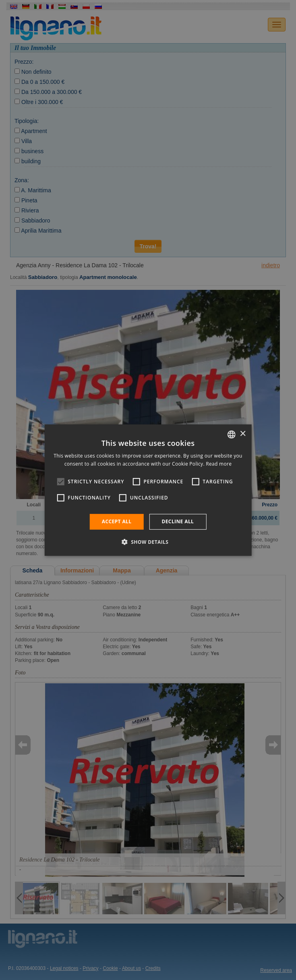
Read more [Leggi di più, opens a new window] (219, 464)
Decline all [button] (178, 521)
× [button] (243, 434)
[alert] (148, 490)
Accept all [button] (117, 521)
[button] (148, 542)
